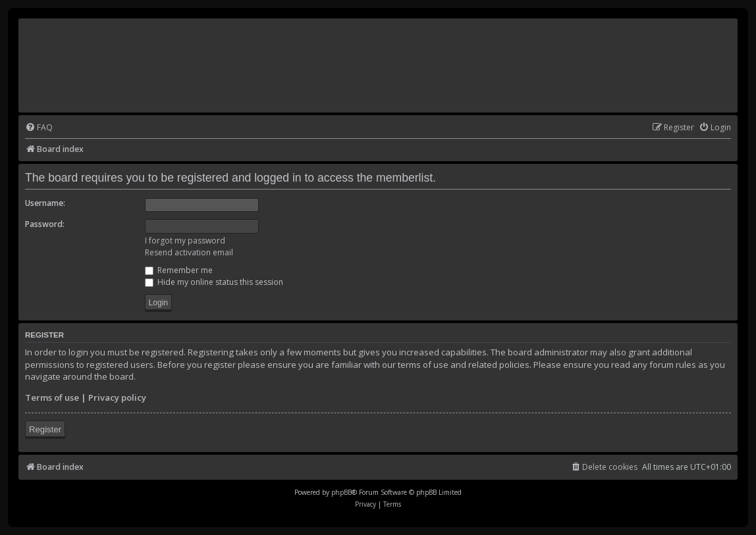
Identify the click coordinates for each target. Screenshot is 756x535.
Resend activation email (189, 252)
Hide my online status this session (214, 282)
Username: (45, 203)
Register (45, 429)
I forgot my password (185, 241)
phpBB (341, 492)
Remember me (179, 270)
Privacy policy (117, 397)
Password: (45, 224)
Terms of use (52, 397)
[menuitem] (39, 128)
